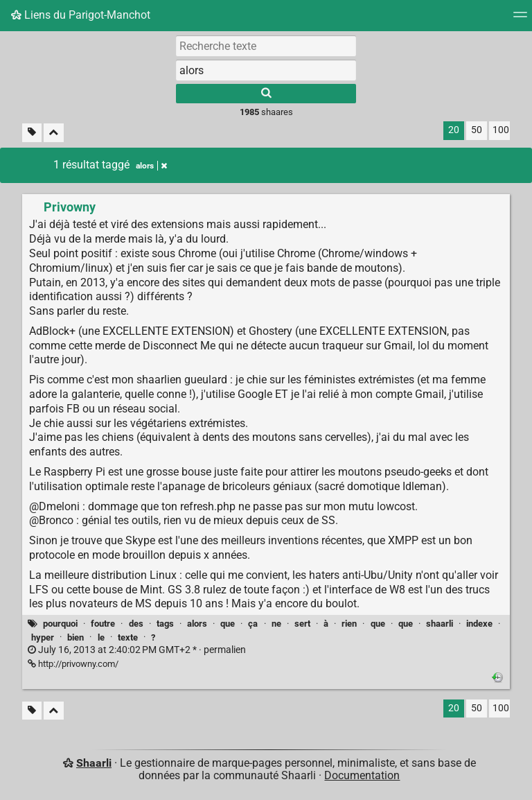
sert (302, 624)
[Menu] (520, 19)
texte (128, 637)
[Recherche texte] (266, 46)
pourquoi (60, 624)
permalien (137, 650)
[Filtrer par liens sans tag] (32, 133)
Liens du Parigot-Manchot (81, 15)
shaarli (440, 624)
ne (276, 624)
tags (165, 624)
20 (454, 130)
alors (197, 624)
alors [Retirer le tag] (151, 166)
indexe (479, 624)
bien (76, 637)
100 (501, 130)
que (228, 624)
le (101, 637)
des (136, 624)
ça (253, 624)
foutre (103, 624)
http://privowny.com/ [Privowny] (73, 664)
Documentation (362, 775)
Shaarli (94, 763)
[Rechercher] (266, 94)
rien (349, 624)
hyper (43, 637)
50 (477, 130)
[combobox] (266, 70)
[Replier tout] (54, 133)
